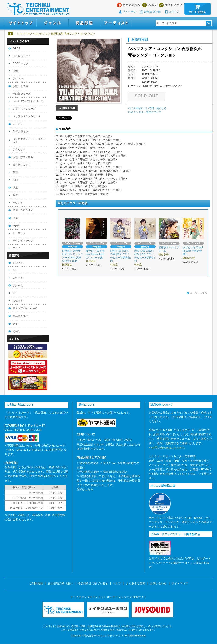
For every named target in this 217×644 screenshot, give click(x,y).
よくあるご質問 (136, 584)
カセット (18, 278)
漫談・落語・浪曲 (23, 157)
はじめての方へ (129, 5)
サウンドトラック (23, 241)
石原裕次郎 (140, 40)
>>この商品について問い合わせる (147, 108)
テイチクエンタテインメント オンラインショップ (38, 9)
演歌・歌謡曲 (20, 86)
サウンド (18, 203)
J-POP (17, 48)
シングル (18, 263)
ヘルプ (150, 5)
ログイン (174, 12)
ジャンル (53, 23)
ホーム (11, 34)
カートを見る (198, 9)
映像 (15, 195)
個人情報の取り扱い (60, 584)
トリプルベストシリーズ (27, 116)
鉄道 (15, 188)
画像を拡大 (67, 108)
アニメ (17, 248)
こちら (89, 489)
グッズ (17, 324)
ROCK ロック (21, 63)
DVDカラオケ (21, 132)
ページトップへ (197, 293)
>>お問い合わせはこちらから (167, 448)
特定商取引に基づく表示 (93, 584)
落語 (15, 172)
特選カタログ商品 (23, 210)
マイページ (129, 12)
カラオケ (18, 124)
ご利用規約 (36, 584)
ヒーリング (19, 233)
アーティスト (116, 23)
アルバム (18, 286)
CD (15, 270)
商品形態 (84, 23)
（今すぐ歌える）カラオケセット (29, 141)
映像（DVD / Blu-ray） (26, 308)
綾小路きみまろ (22, 165)
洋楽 (15, 218)
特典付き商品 (20, 316)
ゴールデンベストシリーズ (28, 101)
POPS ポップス (22, 56)
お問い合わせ (158, 584)
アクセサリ (19, 150)
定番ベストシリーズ (24, 109)
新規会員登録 (152, 12)
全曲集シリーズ (22, 94)
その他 (17, 226)
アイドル (18, 78)
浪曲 (15, 180)
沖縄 (15, 71)
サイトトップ (21, 23)
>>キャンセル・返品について (145, 112)
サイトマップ (170, 5)
